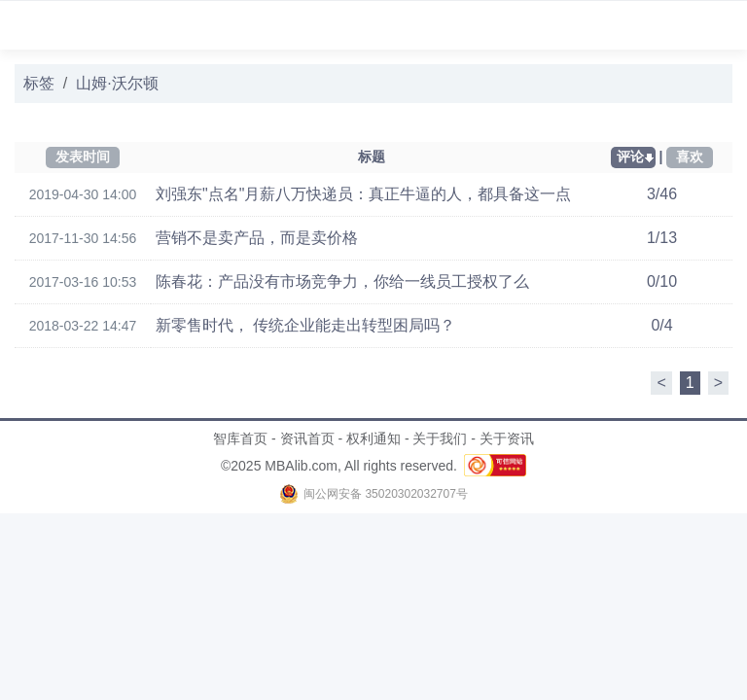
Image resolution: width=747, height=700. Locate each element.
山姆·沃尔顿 (117, 83)
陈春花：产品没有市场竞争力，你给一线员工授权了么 (342, 281)
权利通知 (373, 438)
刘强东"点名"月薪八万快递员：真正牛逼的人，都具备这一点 (363, 194)
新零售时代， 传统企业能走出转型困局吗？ (305, 325)
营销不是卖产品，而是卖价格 (257, 238)
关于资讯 (507, 438)
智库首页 (240, 438)
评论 (630, 157)
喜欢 (690, 157)
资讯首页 (307, 438)
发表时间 (83, 157)
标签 (39, 83)
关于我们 (440, 438)
